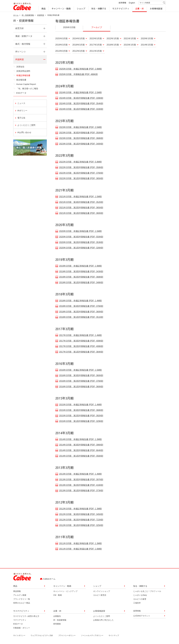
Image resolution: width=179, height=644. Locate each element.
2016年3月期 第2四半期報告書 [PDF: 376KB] (81, 381)
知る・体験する (99, 9)
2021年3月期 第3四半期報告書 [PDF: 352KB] (81, 202)
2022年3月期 (113, 39)
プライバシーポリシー (67, 636)
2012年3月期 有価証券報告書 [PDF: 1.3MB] (80, 509)
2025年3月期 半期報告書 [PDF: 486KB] (78, 74)
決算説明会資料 (23, 71)
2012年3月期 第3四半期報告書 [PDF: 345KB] (81, 514)
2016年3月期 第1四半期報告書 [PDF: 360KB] (81, 387)
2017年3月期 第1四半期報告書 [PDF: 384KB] (81, 352)
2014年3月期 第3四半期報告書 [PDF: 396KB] (81, 445)
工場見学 (137, 603)
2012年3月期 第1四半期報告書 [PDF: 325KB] (81, 525)
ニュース (21, 104)
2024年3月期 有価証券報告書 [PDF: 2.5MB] (80, 93)
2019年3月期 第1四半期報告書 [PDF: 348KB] (81, 283)
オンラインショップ (102, 592)
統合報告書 (21, 80)
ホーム (16, 16)
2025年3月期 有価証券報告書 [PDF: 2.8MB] (80, 69)
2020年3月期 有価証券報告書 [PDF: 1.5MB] (80, 231)
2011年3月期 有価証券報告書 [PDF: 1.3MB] (80, 544)
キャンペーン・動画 (61, 9)
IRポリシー (22, 111)
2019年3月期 (61, 45)
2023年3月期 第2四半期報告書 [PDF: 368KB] (81, 138)
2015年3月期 (130, 45)
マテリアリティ (20, 620)
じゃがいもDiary (140, 595)
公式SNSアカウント (142, 616)
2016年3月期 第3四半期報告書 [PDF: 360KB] (81, 376)
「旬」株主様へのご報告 (27, 89)
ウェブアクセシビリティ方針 (42, 636)
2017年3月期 (96, 45)
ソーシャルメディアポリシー (92, 636)
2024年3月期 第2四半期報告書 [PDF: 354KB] (81, 104)
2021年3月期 (130, 39)
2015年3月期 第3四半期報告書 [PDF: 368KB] (81, 410)
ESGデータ (21, 93)
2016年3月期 (113, 45)
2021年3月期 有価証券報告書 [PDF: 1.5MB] (80, 197)
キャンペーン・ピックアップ (65, 592)
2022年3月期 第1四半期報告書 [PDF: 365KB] (81, 179)
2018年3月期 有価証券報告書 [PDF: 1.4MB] (80, 301)
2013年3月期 (61, 51)
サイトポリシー (19, 636)
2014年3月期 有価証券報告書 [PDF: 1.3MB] (80, 439)
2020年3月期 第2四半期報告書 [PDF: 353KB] (81, 242)
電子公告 (21, 118)
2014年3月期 (147, 45)
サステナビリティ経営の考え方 (26, 617)
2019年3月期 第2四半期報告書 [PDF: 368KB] (81, 277)
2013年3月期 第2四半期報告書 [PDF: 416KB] (81, 485)
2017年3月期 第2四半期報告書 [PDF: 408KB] (81, 346)
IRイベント (21, 52)
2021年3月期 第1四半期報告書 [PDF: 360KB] (81, 213)
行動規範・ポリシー (22, 628)
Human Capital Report (26, 85)
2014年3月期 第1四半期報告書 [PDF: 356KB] (81, 456)
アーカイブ (97, 28)
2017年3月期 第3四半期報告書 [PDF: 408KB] (81, 341)
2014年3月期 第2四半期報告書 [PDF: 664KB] (81, 450)
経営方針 (20, 29)
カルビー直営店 (100, 595)
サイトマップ (114, 636)
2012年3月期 (79, 51)
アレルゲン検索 (20, 595)
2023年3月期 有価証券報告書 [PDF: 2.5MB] (80, 127)
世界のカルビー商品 (22, 603)
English (132, 3)
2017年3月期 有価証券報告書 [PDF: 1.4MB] (80, 335)
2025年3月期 (61, 39)
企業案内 (57, 617)
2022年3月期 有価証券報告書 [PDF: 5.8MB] (80, 162)
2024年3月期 (79, 39)
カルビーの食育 (140, 599)
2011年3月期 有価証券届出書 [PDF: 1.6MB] (80, 549)
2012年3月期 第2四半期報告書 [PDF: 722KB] (81, 520)
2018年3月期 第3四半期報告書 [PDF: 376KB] (81, 306)
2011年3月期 (96, 51)
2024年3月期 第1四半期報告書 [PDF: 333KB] (81, 109)
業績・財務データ (24, 37)
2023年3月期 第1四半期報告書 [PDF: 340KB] (81, 144)
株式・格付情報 (23, 44)
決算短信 (20, 67)
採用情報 (122, 3)
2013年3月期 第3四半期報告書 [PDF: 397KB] (81, 480)
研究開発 (57, 624)
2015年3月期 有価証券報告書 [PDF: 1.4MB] (80, 405)
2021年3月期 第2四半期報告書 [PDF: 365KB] (81, 208)
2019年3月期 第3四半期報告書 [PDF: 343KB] (81, 272)
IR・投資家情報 (28, 16)
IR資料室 (41, 16)
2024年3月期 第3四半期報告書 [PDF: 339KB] (81, 98)
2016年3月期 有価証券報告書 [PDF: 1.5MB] (80, 370)
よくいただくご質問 (26, 125)
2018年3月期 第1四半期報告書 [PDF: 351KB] (81, 317)
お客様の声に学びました (103, 620)
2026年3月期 (69, 28)
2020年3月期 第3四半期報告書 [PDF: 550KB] (81, 237)
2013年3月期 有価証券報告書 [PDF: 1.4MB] (80, 474)
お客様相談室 (156, 9)
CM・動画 (58, 595)
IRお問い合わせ (32, 133)
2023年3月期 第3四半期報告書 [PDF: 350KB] (81, 133)
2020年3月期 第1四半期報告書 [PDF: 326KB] (81, 248)
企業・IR (140, 9)
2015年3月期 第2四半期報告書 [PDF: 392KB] (81, 416)
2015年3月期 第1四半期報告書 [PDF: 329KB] (81, 421)
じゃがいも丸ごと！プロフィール (147, 592)
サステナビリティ (121, 9)
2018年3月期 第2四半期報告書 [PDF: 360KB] (81, 312)
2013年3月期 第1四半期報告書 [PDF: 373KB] (81, 491)
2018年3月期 (79, 45)
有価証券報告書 (23, 76)
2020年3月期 (147, 39)
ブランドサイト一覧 (22, 599)
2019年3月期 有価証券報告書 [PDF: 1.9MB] (80, 266)
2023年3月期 (96, 39)
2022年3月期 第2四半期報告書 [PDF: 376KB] (81, 173)
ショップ (81, 9)
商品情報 (17, 592)
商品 (43, 9)
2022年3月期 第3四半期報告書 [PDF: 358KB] (81, 168)
